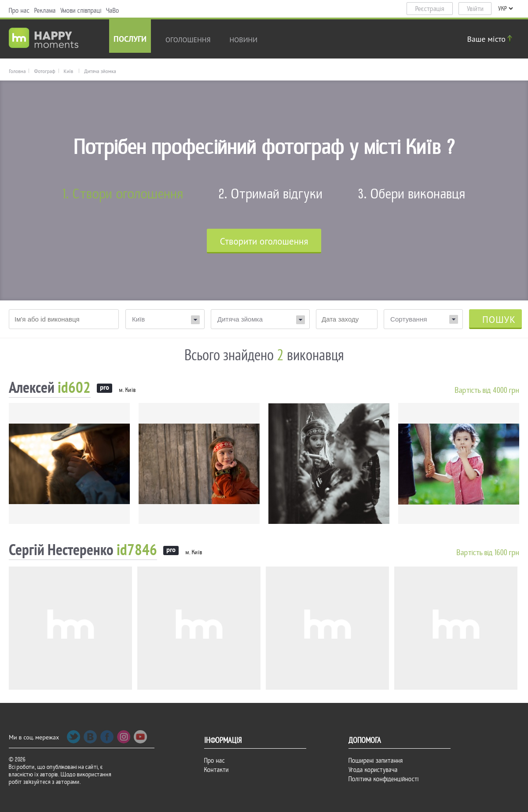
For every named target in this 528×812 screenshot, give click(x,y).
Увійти (475, 9)
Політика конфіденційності (384, 779)
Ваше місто (491, 39)
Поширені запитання (376, 761)
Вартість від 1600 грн (488, 553)
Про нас (19, 11)
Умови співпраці (81, 11)
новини (244, 40)
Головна (17, 71)
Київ (69, 71)
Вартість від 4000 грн (487, 390)
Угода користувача (373, 770)
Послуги (130, 40)
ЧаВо (113, 11)
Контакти (216, 770)
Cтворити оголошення (264, 241)
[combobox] (423, 319)
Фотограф (44, 71)
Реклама (45, 11)
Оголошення (188, 40)
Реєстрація (430, 9)
